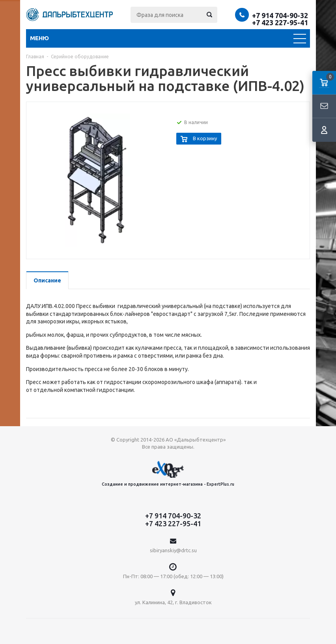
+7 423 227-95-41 (280, 22)
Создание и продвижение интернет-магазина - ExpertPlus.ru (168, 474)
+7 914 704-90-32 (280, 15)
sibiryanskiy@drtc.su (173, 550)
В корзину (205, 138)
